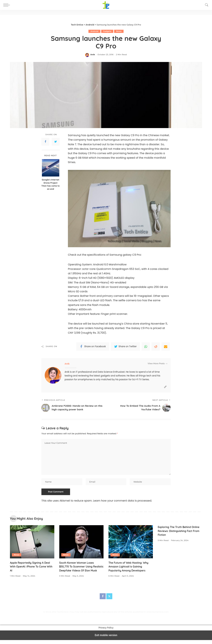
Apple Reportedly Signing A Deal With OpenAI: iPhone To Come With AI (32, 567)
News (119, 31)
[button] (7, 5)
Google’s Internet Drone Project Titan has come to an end (51, 184)
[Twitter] (109, 600)
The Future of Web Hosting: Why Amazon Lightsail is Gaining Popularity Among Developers (129, 567)
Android (94, 31)
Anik (93, 55)
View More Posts (158, 364)
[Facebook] (103, 600)
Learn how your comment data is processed (122, 501)
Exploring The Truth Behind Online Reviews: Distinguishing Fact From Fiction (179, 531)
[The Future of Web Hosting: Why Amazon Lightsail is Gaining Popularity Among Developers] (131, 542)
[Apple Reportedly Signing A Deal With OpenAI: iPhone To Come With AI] (32, 542)
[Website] (165, 387)
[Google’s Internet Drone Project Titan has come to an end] (51, 168)
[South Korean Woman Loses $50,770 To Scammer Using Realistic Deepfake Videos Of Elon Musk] (81, 542)
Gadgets (107, 31)
